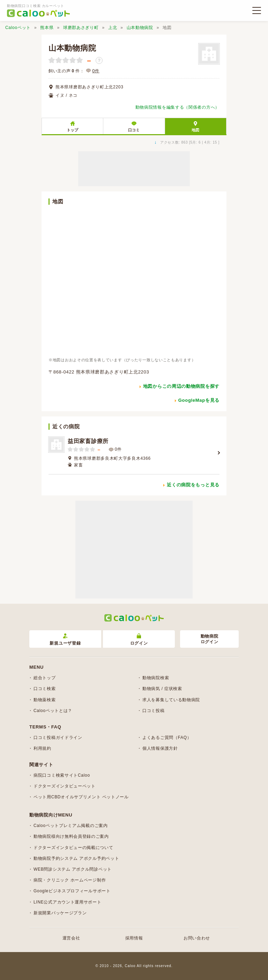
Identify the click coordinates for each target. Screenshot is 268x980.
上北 (113, 28)
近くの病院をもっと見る (193, 485)
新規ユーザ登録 (65, 640)
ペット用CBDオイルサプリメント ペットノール (81, 797)
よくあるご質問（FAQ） (167, 738)
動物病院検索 (156, 678)
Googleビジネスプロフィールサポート (72, 891)
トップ (72, 130)
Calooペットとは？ (53, 711)
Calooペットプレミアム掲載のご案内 (71, 826)
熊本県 (47, 28)
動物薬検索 (45, 700)
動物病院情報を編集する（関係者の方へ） (177, 107)
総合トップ (45, 678)
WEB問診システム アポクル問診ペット (73, 869)
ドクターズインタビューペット (65, 786)
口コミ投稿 (154, 711)
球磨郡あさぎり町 (81, 28)
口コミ (134, 130)
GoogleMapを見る (199, 400)
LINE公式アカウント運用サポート (68, 902)
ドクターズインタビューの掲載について (73, 848)
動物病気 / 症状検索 (162, 689)
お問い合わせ (197, 938)
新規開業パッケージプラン (60, 913)
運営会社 (71, 938)
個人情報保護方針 (160, 748)
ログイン (139, 640)
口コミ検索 (45, 689)
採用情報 (134, 938)
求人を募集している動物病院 (171, 700)
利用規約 (42, 748)
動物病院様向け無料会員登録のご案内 (71, 836)
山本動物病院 (140, 28)
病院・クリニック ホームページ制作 (70, 880)
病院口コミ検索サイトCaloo (62, 775)
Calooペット (18, 28)
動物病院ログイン (210, 639)
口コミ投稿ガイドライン (58, 738)
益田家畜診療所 (88, 441)
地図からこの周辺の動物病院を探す (181, 386)
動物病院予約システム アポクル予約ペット (76, 858)
